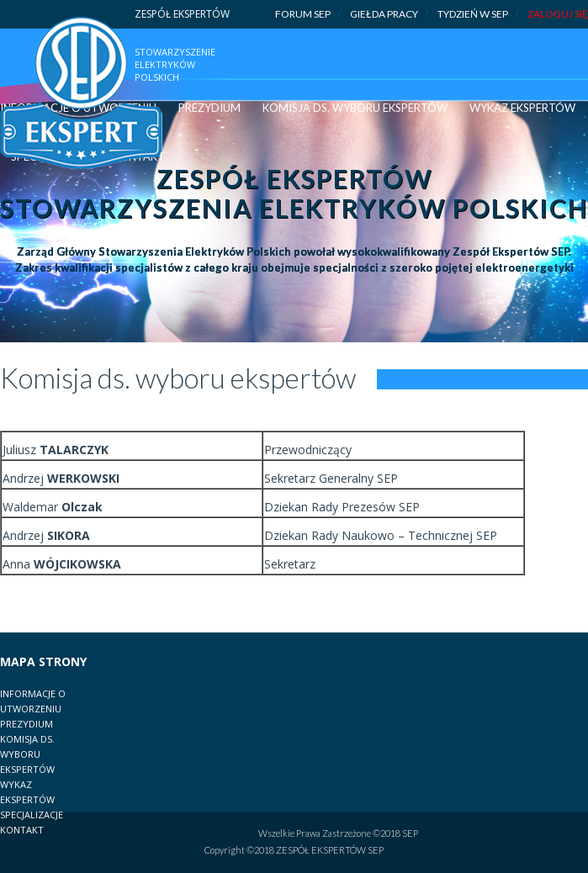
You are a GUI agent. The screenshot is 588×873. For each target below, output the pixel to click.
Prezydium (209, 108)
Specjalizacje (32, 815)
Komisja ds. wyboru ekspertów (355, 108)
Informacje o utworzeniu (33, 701)
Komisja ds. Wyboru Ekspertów (27, 754)
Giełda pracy (389, 14)
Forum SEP (308, 14)
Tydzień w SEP (478, 14)
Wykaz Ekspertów (522, 108)
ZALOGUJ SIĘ (558, 14)
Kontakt (22, 830)
